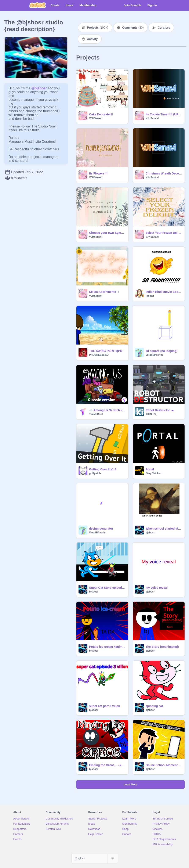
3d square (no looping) (162, 351)
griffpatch (95, 473)
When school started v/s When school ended (164, 529)
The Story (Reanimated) (162, 647)
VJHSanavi (96, 118)
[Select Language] (95, 858)
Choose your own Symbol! (107, 233)
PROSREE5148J (99, 355)
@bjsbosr (39, 88)
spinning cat (154, 706)
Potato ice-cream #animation (107, 647)
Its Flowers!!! (98, 173)
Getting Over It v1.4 (103, 469)
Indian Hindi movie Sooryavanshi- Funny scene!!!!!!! (164, 292)
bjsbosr (150, 533)
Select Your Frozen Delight (164, 233)
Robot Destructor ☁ (160, 410)
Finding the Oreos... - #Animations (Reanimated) (107, 765)
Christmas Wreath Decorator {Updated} (164, 173)
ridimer (150, 296)
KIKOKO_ (151, 414)
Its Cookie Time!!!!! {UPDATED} (164, 114)
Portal (150, 469)
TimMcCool (96, 414)
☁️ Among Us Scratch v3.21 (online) (107, 410)
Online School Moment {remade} (164, 765)
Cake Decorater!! (101, 114)
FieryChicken (154, 473)
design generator (101, 529)
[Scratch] (38, 5)
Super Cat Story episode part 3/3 (107, 588)
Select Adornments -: (104, 292)
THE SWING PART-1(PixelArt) (107, 351)
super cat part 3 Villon (105, 706)
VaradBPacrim (154, 355)
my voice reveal (157, 588)
